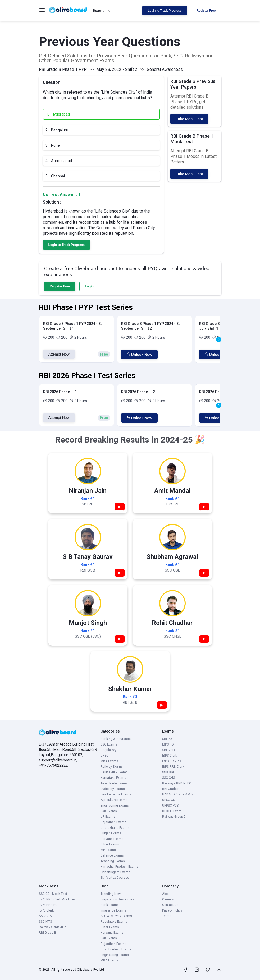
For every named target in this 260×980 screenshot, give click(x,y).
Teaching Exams (113, 861)
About (166, 894)
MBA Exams (109, 761)
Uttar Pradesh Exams (116, 949)
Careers (168, 899)
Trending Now (111, 894)
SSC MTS (45, 922)
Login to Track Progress (165, 11)
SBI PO (167, 739)
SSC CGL (168, 772)
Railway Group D (174, 817)
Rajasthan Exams (113, 822)
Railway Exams (112, 767)
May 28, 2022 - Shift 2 (117, 69)
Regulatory (108, 750)
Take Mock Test (189, 119)
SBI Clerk (169, 750)
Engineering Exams (115, 806)
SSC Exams (109, 744)
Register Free (206, 11)
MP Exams (108, 850)
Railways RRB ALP (52, 927)
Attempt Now (59, 354)
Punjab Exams (111, 833)
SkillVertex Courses (115, 878)
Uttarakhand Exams (115, 828)
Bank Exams (110, 905)
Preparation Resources (117, 899)
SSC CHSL (169, 778)
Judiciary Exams (113, 789)
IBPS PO (168, 744)
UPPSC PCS (170, 806)
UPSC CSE (169, 800)
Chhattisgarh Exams (115, 872)
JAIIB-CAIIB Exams (114, 772)
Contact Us (170, 905)
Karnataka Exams (113, 778)
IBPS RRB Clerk (173, 767)
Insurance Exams (113, 910)
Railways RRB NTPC (177, 783)
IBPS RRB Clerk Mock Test (58, 899)
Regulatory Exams (114, 922)
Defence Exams (112, 855)
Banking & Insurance (116, 739)
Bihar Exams (110, 844)
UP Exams (108, 817)
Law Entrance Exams (116, 794)
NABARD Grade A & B (177, 794)
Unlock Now (139, 355)
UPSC (104, 756)
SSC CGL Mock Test (53, 894)
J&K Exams (109, 811)
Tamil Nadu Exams (114, 783)
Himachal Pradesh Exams (119, 867)
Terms (167, 916)
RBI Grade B (171, 789)
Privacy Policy (172, 910)
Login (89, 286)
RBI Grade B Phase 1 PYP (63, 69)
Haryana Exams (112, 839)
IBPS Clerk (170, 756)
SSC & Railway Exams (116, 916)
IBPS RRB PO (172, 761)
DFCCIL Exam (172, 811)
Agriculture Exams (114, 800)
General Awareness (165, 69)
